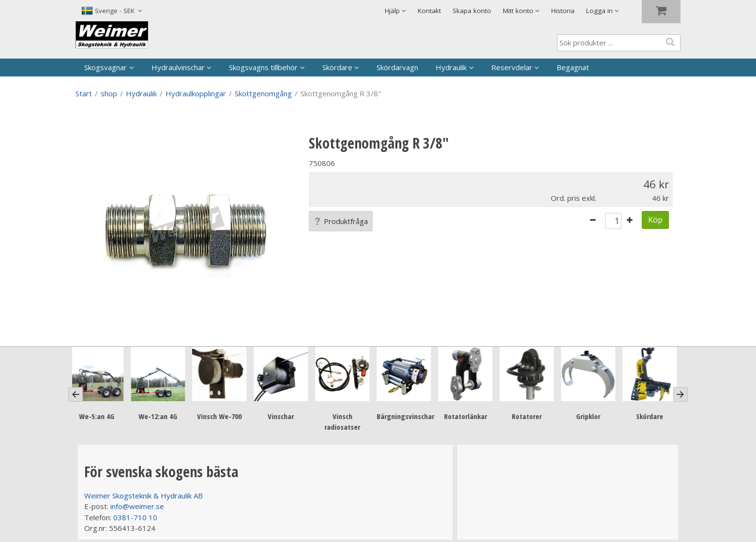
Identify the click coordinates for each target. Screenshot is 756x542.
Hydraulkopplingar (196, 93)
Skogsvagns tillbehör (263, 67)
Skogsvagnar (106, 67)
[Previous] (76, 394)
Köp (655, 219)
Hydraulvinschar (178, 67)
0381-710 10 (135, 517)
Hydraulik (451, 67)
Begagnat (573, 67)
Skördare (337, 67)
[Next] (680, 394)
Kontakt (429, 11)
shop (109, 93)
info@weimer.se (137, 506)
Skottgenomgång (263, 93)
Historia (563, 11)
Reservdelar (512, 67)
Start (84, 93)
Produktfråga (341, 221)
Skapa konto (472, 11)
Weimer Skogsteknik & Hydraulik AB (144, 496)
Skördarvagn (397, 67)
